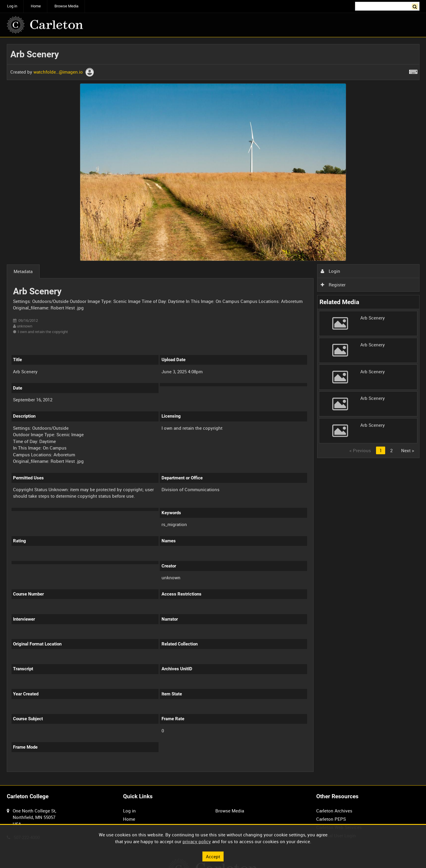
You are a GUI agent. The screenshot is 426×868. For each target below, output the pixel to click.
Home (36, 6)
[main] (213, 411)
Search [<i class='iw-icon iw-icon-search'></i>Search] (416, 6)
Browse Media (66, 6)
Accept (213, 856)
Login (330, 271)
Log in (12, 6)
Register (333, 285)
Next (408, 450)
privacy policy (197, 841)
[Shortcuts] (413, 71)
